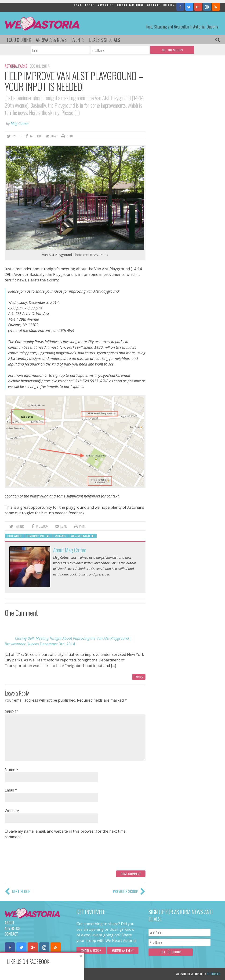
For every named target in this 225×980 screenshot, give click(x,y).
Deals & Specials (105, 40)
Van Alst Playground (82, 536)
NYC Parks (60, 536)
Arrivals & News (51, 40)
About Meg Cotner (70, 550)
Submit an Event (123, 950)
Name (11, 770)
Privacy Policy (52, 974)
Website (12, 811)
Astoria (11, 66)
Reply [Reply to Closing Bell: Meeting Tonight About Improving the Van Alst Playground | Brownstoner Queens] (139, 677)
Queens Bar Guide (130, 5)
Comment (11, 712)
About (90, 5)
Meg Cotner (20, 124)
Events (78, 40)
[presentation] (40, 857)
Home (78, 5)
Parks (23, 66)
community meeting (38, 536)
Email (11, 790)
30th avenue (14, 536)
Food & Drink (19, 40)
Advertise (105, 5)
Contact (154, 5)
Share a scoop (91, 950)
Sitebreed (214, 974)
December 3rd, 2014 (57, 644)
